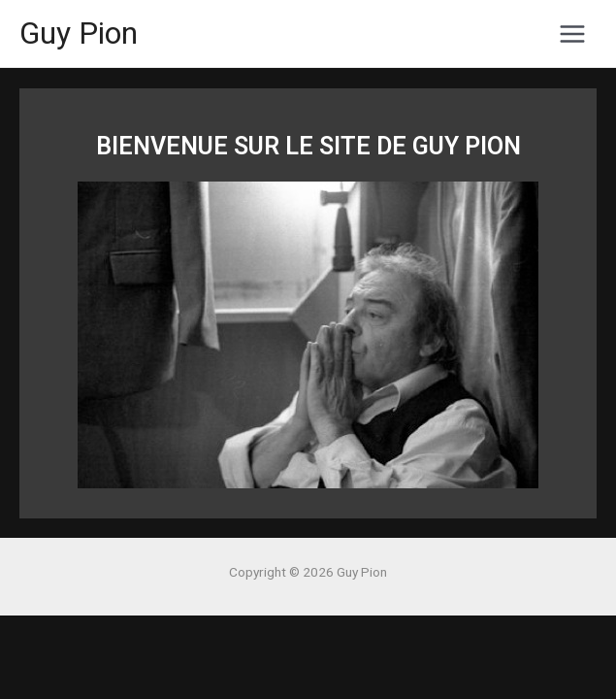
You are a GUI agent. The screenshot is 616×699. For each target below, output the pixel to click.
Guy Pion (79, 33)
